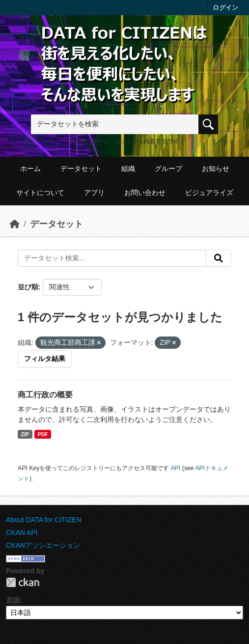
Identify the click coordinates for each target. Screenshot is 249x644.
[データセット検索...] (112, 258)
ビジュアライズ (209, 193)
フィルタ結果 (45, 359)
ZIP (25, 434)
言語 (13, 600)
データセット (81, 168)
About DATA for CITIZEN (44, 520)
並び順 (28, 287)
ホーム (30, 168)
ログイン (225, 8)
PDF (43, 434)
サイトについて (40, 193)
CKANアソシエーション (43, 545)
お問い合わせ (145, 193)
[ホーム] (15, 224)
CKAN (23, 582)
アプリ (94, 193)
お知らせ (216, 168)
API (176, 468)
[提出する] (219, 258)
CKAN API (22, 532)
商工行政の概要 (45, 395)
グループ (168, 168)
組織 (128, 168)
